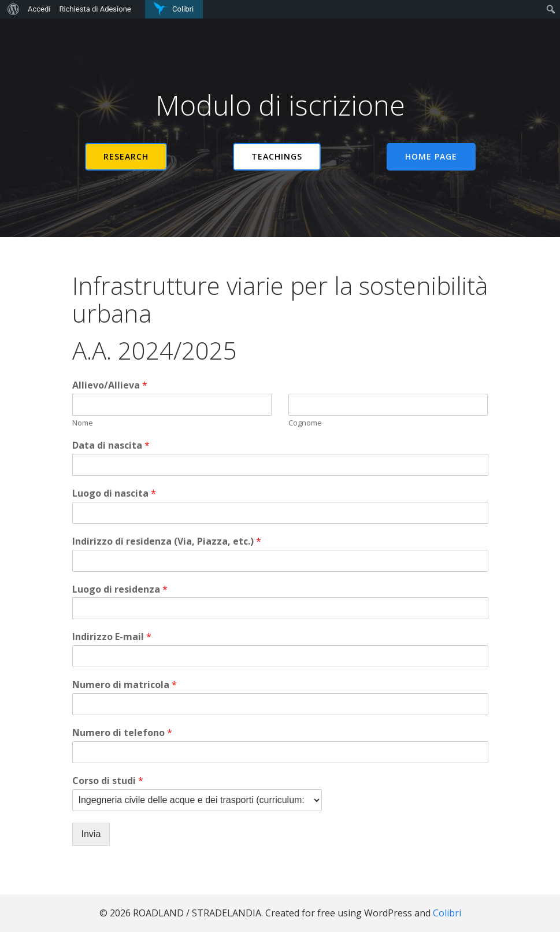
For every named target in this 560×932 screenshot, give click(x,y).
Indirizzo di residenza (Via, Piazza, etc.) (167, 541)
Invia (91, 834)
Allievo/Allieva (110, 385)
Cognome (305, 423)
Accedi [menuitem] (39, 9)
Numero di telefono (122, 733)
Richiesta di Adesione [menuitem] (95, 9)
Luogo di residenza (120, 589)
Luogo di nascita (114, 493)
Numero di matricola (125, 685)
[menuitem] (12, 9)
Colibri (447, 913)
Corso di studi (108, 781)
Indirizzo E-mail (112, 637)
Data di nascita (111, 445)
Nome (83, 423)
